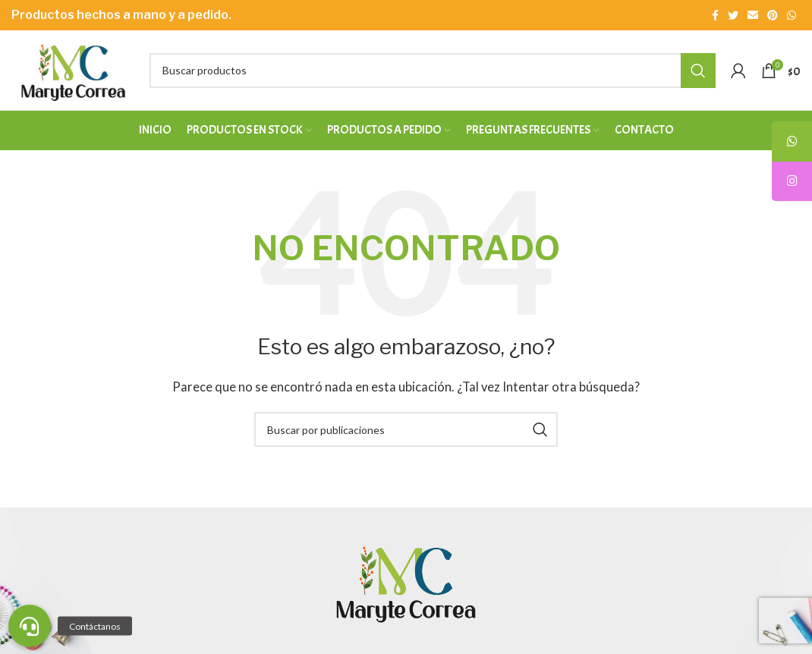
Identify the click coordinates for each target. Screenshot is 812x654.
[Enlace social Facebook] (715, 15)
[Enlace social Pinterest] (773, 15)
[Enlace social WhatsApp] (792, 15)
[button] (30, 626)
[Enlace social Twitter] (733, 15)
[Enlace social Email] (753, 15)
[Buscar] (433, 71)
